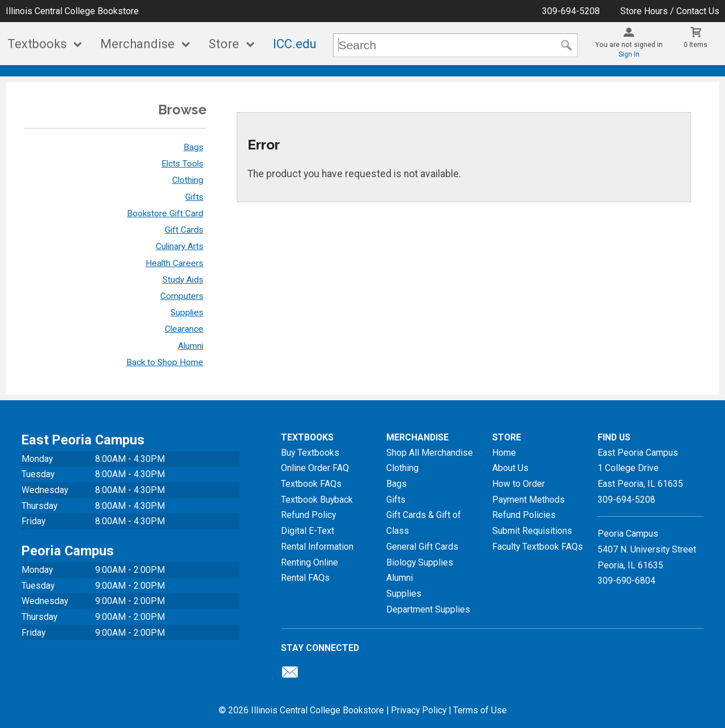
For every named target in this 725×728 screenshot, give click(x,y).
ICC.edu (295, 44)
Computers (182, 296)
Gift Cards (184, 230)
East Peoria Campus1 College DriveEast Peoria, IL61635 (640, 468)
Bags (193, 147)
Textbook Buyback (317, 500)
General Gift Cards (422, 547)
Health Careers (174, 263)
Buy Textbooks (310, 453)
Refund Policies (524, 515)
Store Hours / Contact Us (670, 11)
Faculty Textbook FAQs (538, 547)
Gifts (194, 197)
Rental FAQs (305, 578)
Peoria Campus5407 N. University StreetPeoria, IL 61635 (647, 549)
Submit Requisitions (532, 531)
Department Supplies (428, 609)
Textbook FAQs (311, 484)
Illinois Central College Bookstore (72, 11)
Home (504, 453)
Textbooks (37, 44)
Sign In (629, 54)
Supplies (187, 312)
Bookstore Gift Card (165, 213)
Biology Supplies (420, 562)
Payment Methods (528, 500)
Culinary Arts (180, 246)
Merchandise (137, 44)
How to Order (519, 484)
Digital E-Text (308, 531)
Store (224, 44)
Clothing (188, 180)
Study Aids (183, 280)
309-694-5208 (571, 11)
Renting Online (310, 562)
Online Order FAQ (315, 468)
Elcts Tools (182, 164)
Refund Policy (308, 515)
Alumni (191, 346)
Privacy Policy (419, 710)
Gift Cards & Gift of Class (424, 523)
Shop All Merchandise (430, 453)
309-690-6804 (626, 581)
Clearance (184, 329)
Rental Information (317, 547)
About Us (510, 468)
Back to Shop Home (165, 362)
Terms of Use (480, 710)
